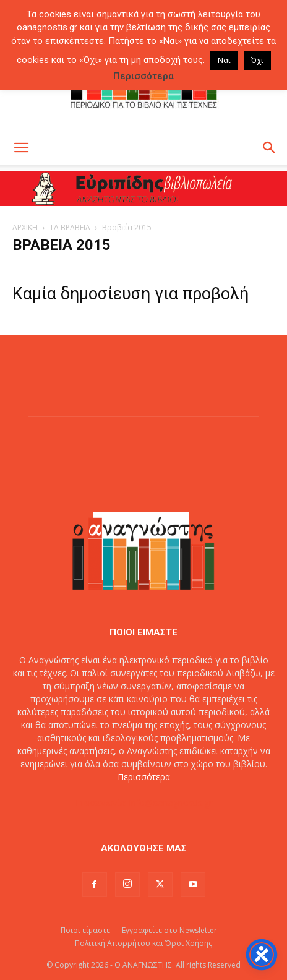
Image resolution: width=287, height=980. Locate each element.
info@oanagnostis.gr (171, 803)
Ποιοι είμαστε (85, 930)
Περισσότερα (144, 777)
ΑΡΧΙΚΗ (25, 227)
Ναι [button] (224, 60)
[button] (21, 148)
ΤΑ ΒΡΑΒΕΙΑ (70, 227)
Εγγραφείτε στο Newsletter (169, 930)
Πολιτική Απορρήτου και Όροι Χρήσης (143, 943)
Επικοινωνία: (102, 803)
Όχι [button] (257, 60)
